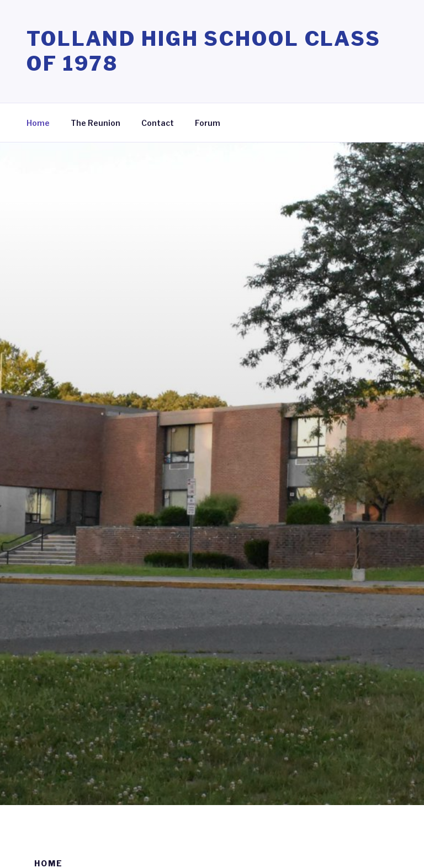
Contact (158, 123)
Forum (208, 123)
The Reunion (96, 123)
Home (38, 123)
